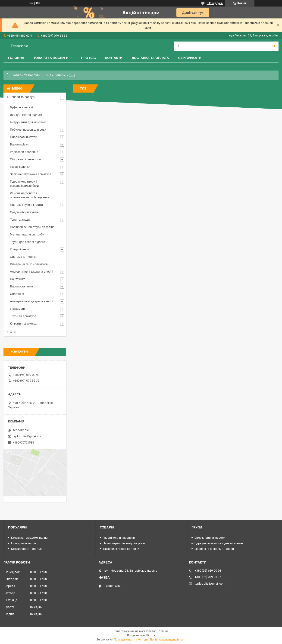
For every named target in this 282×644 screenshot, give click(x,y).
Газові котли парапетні (119, 538)
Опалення (17, 294)
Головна (16, 58)
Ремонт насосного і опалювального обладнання (30, 195)
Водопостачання (21, 286)
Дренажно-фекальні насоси (214, 549)
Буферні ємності (21, 107)
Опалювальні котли (23, 137)
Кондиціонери (55, 75)
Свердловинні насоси (210, 538)
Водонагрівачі (20, 144)
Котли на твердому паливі (30, 538)
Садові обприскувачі (24, 212)
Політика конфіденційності (168, 640)
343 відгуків (215, 3)
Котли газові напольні (27, 549)
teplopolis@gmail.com (28, 436)
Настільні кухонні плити (26, 205)
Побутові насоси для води (28, 130)
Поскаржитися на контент (131, 640)
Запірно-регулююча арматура (31, 174)
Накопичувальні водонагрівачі (125, 543)
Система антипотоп (24, 257)
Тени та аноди (20, 220)
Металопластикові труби (27, 234)
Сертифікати (190, 58)
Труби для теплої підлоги (28, 242)
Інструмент (18, 309)
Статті (14, 332)
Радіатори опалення (24, 152)
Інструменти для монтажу (28, 122)
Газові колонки (20, 167)
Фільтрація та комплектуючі (29, 264)
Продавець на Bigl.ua (141, 635)
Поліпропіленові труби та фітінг (32, 227)
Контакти (114, 58)
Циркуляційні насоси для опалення (219, 543)
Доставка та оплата (150, 58)
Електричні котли (23, 543)
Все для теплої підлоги (26, 115)
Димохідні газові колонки (121, 549)
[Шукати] (274, 46)
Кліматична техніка (23, 324)
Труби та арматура (23, 316)
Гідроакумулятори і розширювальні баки (24, 184)
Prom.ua (163, 631)
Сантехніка (18, 279)
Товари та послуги (51, 58)
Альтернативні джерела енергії (31, 272)
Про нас (88, 58)
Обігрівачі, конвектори (25, 159)
